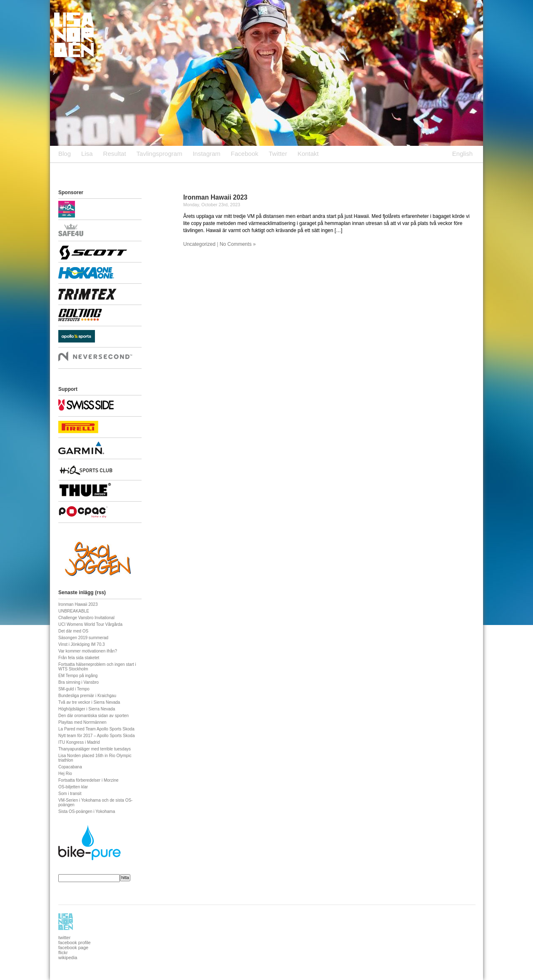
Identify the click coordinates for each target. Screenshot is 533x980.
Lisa (87, 154)
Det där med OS (73, 631)
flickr (63, 952)
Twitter (278, 154)
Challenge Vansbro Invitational (86, 618)
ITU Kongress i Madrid (79, 742)
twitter (64, 937)
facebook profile (75, 942)
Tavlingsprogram (159, 154)
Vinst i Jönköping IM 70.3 (82, 644)
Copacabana (70, 767)
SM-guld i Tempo (74, 689)
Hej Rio (65, 774)
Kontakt (308, 154)
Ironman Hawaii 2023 (215, 197)
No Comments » (238, 244)
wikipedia (68, 957)
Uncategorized (199, 244)
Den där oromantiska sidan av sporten (93, 716)
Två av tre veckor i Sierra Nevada (89, 702)
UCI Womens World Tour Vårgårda (90, 624)
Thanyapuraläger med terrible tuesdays (95, 749)
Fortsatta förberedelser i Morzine (88, 780)
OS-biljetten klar (73, 787)
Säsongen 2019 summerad (83, 638)
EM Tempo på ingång (78, 676)
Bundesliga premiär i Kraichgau (87, 696)
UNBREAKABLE (74, 611)
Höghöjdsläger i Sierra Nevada (87, 709)
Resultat (115, 154)
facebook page (73, 947)
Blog (65, 154)
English (462, 154)
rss (100, 592)
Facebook (244, 154)
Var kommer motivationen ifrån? (88, 651)
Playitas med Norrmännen (82, 722)
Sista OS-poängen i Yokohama (87, 811)
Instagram (207, 154)
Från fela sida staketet (79, 658)
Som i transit (70, 794)
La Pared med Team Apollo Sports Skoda (96, 729)
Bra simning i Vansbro (78, 682)
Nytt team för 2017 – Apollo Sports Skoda (96, 736)
